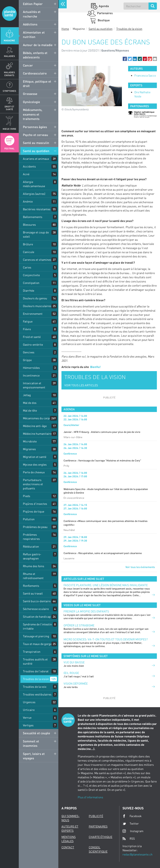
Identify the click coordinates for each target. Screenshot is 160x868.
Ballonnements (33, 217)
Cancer (28, 65)
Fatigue (28, 321)
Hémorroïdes (31, 368)
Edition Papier (33, 4)
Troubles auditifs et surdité (35, 661)
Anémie (28, 201)
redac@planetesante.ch (137, 854)
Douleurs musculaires (37, 306)
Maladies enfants (9, 74)
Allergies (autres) (34, 194)
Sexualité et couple (36, 733)
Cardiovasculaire (35, 73)
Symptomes (9, 91)
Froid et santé (32, 337)
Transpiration (32, 652)
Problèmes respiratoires (31, 537)
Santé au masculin (36, 143)
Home (65, 29)
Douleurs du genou (35, 298)
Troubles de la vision (36, 679)
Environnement (33, 314)
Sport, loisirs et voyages (34, 756)
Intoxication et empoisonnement (34, 385)
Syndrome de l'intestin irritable (37, 626)
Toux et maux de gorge (37, 644)
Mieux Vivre (9, 129)
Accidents (29, 166)
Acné (26, 174)
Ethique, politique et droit (37, 84)
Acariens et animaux (36, 159)
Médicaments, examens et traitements (33, 114)
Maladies (9, 56)
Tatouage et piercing (36, 636)
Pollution (29, 519)
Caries (27, 267)
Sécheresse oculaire (36, 609)
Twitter (131, 824)
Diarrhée (29, 290)
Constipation (31, 283)
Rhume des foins (34, 566)
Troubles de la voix (35, 687)
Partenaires (105, 13)
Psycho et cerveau (36, 135)
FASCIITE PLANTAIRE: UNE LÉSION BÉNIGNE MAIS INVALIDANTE (106, 585)
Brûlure (28, 244)
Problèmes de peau (35, 527)
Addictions (30, 24)
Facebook (132, 816)
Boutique (103, 20)
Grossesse (30, 94)
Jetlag (27, 395)
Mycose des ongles (35, 464)
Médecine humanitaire (37, 434)
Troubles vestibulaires (37, 694)
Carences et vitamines (37, 260)
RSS (129, 839)
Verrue (27, 717)
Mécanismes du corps (37, 418)
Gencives (29, 352)
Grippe (27, 360)
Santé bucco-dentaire (37, 601)
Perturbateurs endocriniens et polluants (33, 484)
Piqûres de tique (34, 511)
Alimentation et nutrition (34, 35)
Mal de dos (30, 403)
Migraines (29, 449)
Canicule (29, 252)
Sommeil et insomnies (31, 743)
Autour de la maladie (38, 45)
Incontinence (31, 375)
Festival (9, 148)
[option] (142, 115)
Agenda (103, 6)
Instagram (133, 831)
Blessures (29, 225)
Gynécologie (31, 102)
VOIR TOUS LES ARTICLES (81, 385)
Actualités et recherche (32, 14)
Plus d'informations (90, 797)
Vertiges (28, 725)
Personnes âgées (35, 127)
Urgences (29, 702)
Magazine (9, 40)
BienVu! (95, 367)
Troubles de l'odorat (36, 671)
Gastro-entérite (33, 345)
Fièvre (27, 329)
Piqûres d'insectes (35, 504)
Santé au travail (33, 593)
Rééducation (31, 546)
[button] (125, 59)
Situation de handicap (37, 617)
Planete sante (9, 14)
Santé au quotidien (36, 151)
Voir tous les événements (140, 567)
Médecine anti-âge (35, 426)
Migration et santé (35, 457)
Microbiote (30, 441)
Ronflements (31, 586)
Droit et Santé (9, 108)
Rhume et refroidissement (33, 576)
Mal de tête (30, 410)
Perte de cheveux (34, 472)
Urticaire (29, 710)
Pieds (27, 496)
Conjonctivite (31, 275)
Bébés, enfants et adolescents (35, 55)
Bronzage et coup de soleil (36, 234)
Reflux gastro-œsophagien (32, 556)
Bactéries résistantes (37, 209)
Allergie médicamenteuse (34, 184)
